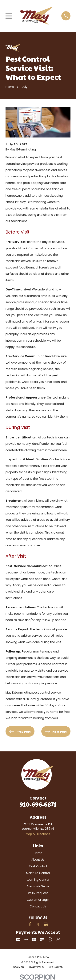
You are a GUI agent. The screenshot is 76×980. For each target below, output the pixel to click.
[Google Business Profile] (46, 924)
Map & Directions (38, 834)
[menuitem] (19, 967)
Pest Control (38, 866)
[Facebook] (30, 924)
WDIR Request (38, 893)
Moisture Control (38, 873)
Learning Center (38, 880)
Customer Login (38, 900)
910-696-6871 (38, 804)
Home (38, 853)
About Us (38, 860)
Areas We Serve (38, 886)
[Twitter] (38, 924)
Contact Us (38, 906)
